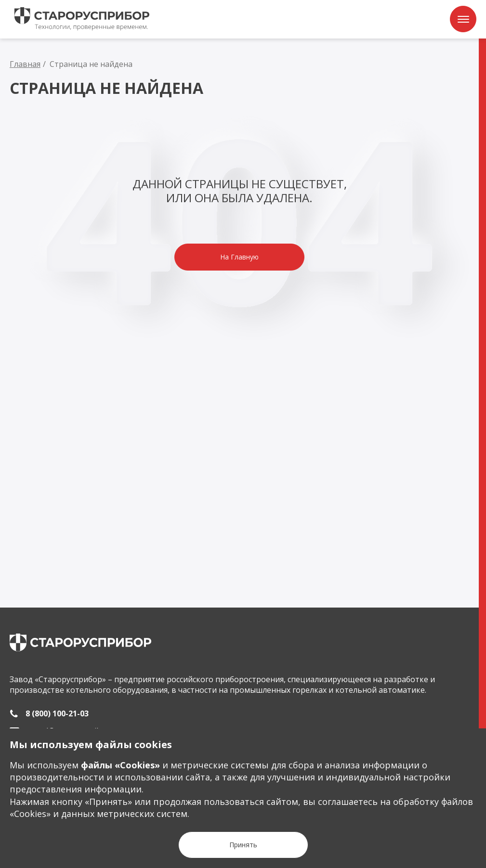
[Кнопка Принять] (243, 845)
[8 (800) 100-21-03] (49, 713)
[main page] (80, 642)
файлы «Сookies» (120, 765)
